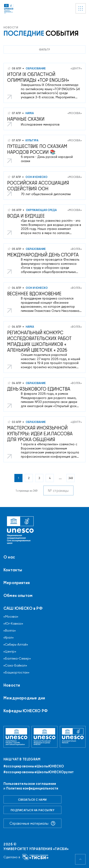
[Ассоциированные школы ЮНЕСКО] (73, 737)
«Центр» (76, 68)
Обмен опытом (18, 596)
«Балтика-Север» (17, 658)
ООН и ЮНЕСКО (36, 177)
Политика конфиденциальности (32, 788)
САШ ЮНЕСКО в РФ (23, 608)
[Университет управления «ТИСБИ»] (36, 857)
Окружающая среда (41, 210)
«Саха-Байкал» (15, 665)
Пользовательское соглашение (30, 784)
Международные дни (24, 698)
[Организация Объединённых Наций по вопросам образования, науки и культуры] (16, 737)
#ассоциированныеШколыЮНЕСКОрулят (39, 772)
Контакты (13, 570)
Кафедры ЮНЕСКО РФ (26, 711)
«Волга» (76, 249)
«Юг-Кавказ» (13, 623)
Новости (12, 685)
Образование (35, 68)
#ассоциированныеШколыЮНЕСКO (34, 766)
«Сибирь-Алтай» (16, 644)
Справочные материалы (32, 823)
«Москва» (75, 113)
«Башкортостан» (16, 672)
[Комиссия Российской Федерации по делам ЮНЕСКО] (44, 737)
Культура (32, 140)
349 (71, 478)
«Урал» (9, 637)
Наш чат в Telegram (22, 759)
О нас (9, 557)
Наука (29, 113)
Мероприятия (17, 583)
